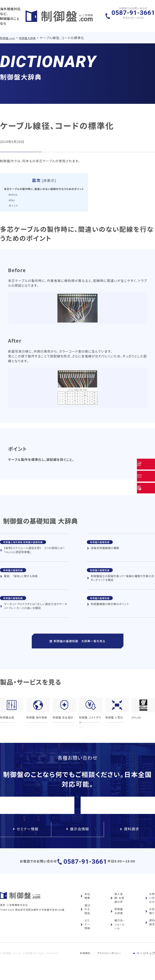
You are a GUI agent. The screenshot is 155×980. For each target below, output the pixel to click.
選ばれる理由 (85, 917)
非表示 (57, 176)
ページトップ (144, 961)
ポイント (14, 201)
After (13, 195)
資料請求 (150, 930)
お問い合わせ (150, 905)
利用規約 (85, 961)
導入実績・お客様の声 (117, 905)
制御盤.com (8, 34)
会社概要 (85, 904)
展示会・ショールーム (118, 932)
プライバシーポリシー (109, 961)
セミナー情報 (85, 932)
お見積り (150, 919)
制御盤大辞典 (28, 34)
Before (14, 190)
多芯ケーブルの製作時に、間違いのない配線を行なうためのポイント (52, 184)
